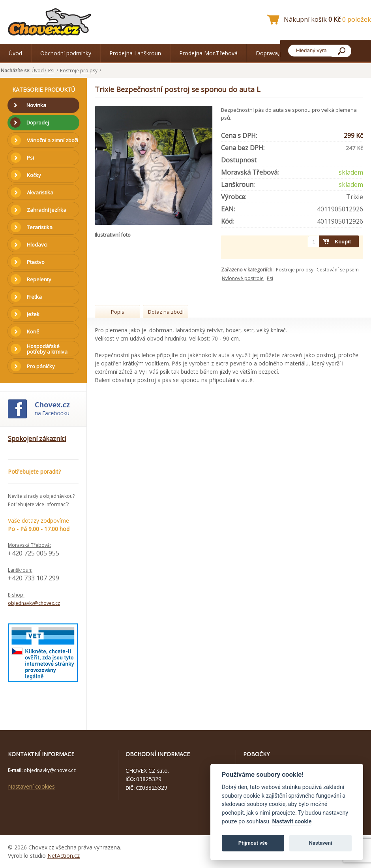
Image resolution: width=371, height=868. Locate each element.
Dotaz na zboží (166, 312)
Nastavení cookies (31, 786)
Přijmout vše (253, 843)
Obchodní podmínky (66, 53)
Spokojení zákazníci (37, 439)
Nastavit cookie (292, 822)
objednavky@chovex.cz (34, 603)
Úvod (15, 53)
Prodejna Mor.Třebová (208, 53)
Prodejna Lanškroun (135, 53)
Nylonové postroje (243, 278)
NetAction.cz (64, 856)
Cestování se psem (338, 270)
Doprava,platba (275, 53)
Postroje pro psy (79, 71)
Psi (51, 71)
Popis (118, 312)
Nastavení (321, 843)
